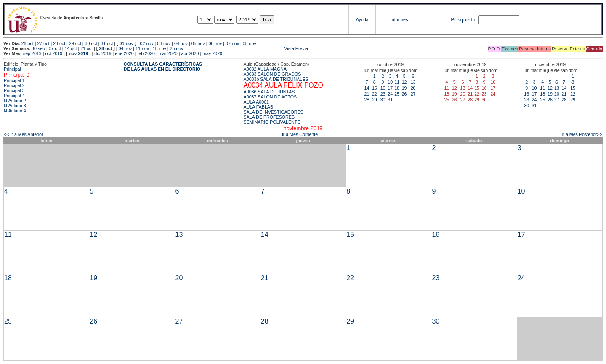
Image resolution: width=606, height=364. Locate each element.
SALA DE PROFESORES (269, 117)
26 (404, 94)
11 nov (142, 48)
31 (390, 100)
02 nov (147, 43)
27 (413, 94)
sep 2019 (32, 53)
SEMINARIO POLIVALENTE (272, 122)
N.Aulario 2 (15, 101)
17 (390, 88)
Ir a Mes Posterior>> (582, 134)
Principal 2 (14, 85)
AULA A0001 (256, 102)
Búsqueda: (464, 20)
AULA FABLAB (259, 107)
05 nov (198, 43)
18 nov (159, 48)
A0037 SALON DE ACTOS (270, 97)
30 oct (91, 43)
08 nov (250, 43)
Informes (399, 19)
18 (397, 88)
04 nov (181, 43)
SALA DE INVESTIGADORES (274, 112)
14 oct (70, 48)
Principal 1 (14, 80)
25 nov (177, 48)
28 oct (59, 43)
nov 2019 (78, 53)
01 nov (127, 43)
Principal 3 (14, 90)
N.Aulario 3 (15, 106)
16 (383, 88)
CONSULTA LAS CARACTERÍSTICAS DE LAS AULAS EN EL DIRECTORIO (163, 66)
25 (397, 94)
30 (383, 100)
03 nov (164, 43)
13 (413, 82)
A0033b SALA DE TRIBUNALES (276, 79)
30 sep (38, 48)
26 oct (28, 43)
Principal (12, 69)
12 (404, 82)
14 (367, 88)
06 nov (215, 43)
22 (375, 94)
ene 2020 (124, 53)
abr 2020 (190, 53)
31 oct (107, 43)
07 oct (55, 48)
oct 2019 (54, 53)
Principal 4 (14, 96)
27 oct (43, 43)
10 (390, 82)
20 (413, 88)
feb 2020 (146, 53)
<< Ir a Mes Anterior (24, 134)
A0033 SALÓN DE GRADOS (272, 74)
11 (397, 82)
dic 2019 (103, 53)
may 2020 (212, 53)
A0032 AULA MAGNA (265, 69)
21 (367, 94)
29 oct (75, 43)
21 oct (86, 48)
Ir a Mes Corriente (300, 134)
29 (375, 100)
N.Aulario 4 (15, 111)
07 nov (232, 43)
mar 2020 (168, 53)
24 (390, 94)
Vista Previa (246, 48)
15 (375, 88)
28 (367, 100)
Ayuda (362, 19)
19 (404, 88)
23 (383, 94)
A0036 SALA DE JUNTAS (269, 92)
